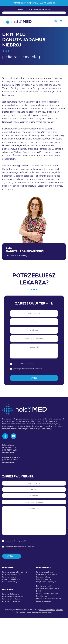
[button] (55, 21)
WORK (48, 9)
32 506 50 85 (49, 3)
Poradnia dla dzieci (9, 577)
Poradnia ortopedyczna (45, 572)
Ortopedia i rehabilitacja (11, 579)
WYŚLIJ (34, 378)
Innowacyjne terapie (44, 577)
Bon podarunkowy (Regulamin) (48, 589)
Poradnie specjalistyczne (11, 574)
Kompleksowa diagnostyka (46, 582)
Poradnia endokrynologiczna (13, 597)
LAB (41, 9)
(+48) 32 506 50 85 (10, 450)
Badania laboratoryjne (11, 582)
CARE (28, 9)
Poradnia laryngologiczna (12, 599)
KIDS (35, 9)
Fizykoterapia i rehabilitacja (47, 574)
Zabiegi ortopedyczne (44, 579)
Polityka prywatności (44, 586)
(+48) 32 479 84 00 (10, 460)
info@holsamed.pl (9, 453)
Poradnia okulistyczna (11, 594)
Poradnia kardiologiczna (11, 601)
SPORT (20, 9)
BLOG (39, 591)
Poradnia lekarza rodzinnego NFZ (15, 572)
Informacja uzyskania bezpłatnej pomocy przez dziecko (48, 600)
